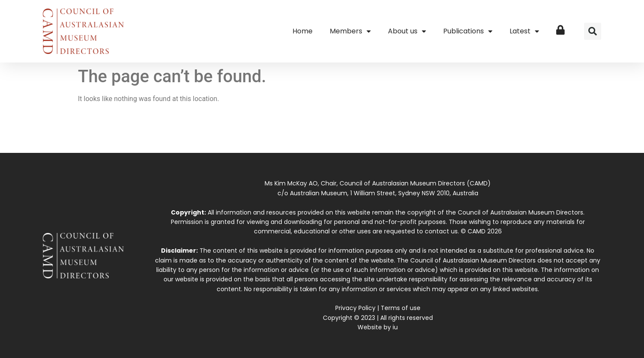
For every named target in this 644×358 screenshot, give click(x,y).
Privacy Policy (355, 308)
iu (395, 327)
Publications (468, 31)
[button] (593, 31)
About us (407, 31)
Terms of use (401, 308)
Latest (524, 31)
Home (303, 31)
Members (350, 31)
